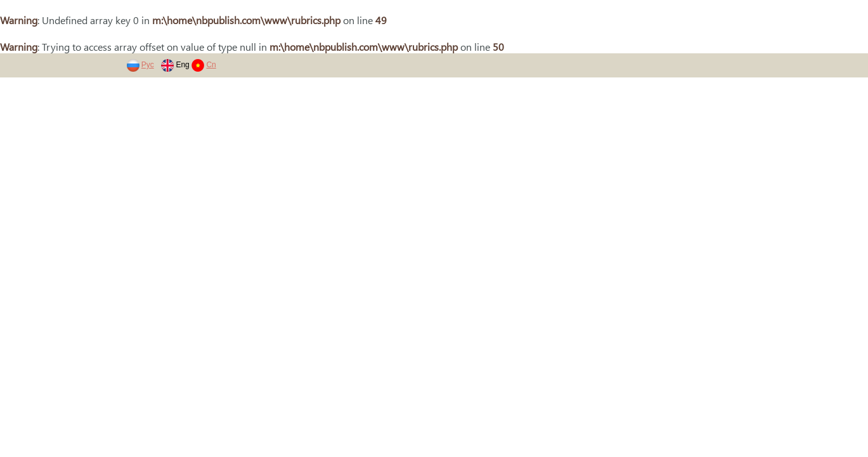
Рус (148, 65)
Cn (211, 65)
